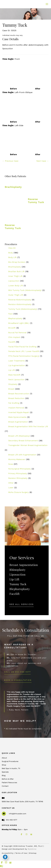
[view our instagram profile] (26, 834)
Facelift (12, 342)
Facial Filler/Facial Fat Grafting (22, 347)
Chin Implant (14, 337)
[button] (22, 604)
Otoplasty (13, 384)
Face (10, 314)
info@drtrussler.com (18, 814)
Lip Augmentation (17, 365)
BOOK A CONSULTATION (18, 680)
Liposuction (14, 281)
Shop (4, 765)
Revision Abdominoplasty (20, 304)
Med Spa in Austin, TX (11, 768)
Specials (5, 772)
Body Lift (12, 257)
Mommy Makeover (17, 459)
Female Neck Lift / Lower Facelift (24, 351)
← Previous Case (10, 161)
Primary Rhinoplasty (18, 473)
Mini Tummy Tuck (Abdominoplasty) (25, 290)
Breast (11, 389)
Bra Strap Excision (17, 262)
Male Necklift (14, 375)
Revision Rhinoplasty (18, 478)
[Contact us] (1, 866)
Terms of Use (22, 853)
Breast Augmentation (18, 422)
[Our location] (2, 866)
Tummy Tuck (18, 584)
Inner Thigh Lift (15, 276)
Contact (5, 786)
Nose (11, 464)
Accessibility (8, 853)
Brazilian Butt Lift (16, 271)
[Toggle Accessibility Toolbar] (5, 857)
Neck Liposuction (16, 380)
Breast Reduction (16, 398)
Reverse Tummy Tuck (36, 201)
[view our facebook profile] (22, 834)
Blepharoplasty (15, 318)
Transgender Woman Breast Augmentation (28, 445)
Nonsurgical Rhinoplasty (20, 469)
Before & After (8, 779)
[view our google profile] (31, 834)
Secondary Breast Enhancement (23, 441)
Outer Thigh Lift (16, 295)
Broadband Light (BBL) (19, 323)
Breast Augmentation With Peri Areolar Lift (28, 426)
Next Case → (43, 161)
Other (11, 483)
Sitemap (33, 853)
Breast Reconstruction (19, 394)
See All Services (22, 604)
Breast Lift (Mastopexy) (19, 436)
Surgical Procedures (10, 761)
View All (12, 248)
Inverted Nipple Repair (19, 412)
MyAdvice (32, 849)
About (4, 758)
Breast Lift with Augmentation (22, 455)
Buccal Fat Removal (17, 333)
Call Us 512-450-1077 (17, 672)
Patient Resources (9, 783)
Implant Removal (16, 408)
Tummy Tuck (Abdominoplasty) (23, 309)
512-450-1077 (9, 820)
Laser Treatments (16, 361)
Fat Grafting (14, 403)
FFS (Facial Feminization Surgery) (24, 356)
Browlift (12, 328)
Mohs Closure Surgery (19, 492)
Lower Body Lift (16, 286)
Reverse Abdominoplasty (20, 300)
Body (11, 253)
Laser (11, 488)
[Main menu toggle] (47, 4)
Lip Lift (12, 370)
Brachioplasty (15, 267)
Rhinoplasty (18, 570)
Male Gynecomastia (17, 417)
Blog (4, 775)
